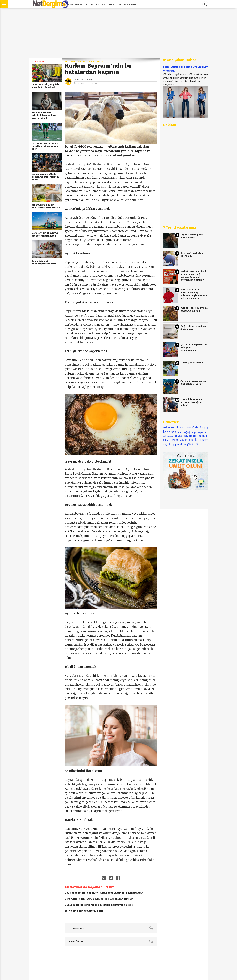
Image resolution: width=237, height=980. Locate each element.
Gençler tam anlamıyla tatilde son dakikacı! (45, 234)
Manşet (81, 62)
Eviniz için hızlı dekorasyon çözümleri (45, 262)
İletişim (130, 4)
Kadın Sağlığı (200, 427)
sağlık (184, 439)
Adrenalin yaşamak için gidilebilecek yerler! (193, 382)
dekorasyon (168, 436)
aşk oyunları (200, 432)
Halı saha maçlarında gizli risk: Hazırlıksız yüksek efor (46, 146)
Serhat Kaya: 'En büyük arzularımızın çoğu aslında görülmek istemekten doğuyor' (193, 276)
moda (175, 440)
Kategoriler (96, 4)
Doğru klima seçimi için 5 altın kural (193, 328)
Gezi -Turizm (185, 428)
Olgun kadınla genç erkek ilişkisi (192, 236)
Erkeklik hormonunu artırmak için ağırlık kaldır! (192, 402)
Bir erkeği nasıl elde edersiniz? (192, 254)
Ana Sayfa (75, 4)
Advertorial (170, 427)
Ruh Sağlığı (184, 432)
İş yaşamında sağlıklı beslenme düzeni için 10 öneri (45, 177)
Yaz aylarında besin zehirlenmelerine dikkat (46, 206)
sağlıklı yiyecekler (175, 444)
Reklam (115, 4)
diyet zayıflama (186, 436)
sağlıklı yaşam (95, 62)
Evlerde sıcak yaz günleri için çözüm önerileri (46, 86)
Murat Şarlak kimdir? (192, 363)
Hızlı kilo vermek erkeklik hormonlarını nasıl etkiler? (44, 115)
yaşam (192, 444)
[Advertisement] (118, 33)
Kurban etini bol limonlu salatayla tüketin (194, 309)
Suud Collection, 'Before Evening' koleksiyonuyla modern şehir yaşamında (194, 294)
